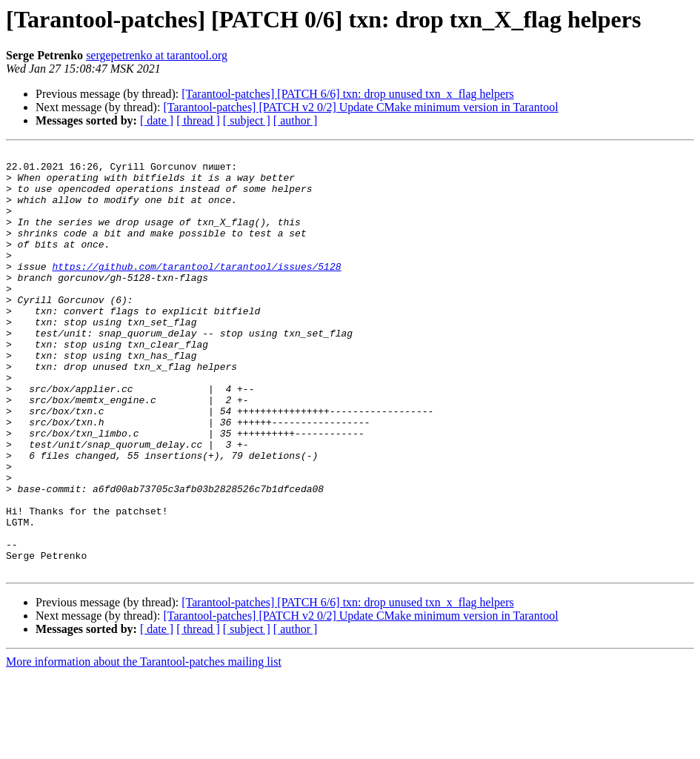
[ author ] (296, 120)
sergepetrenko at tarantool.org (157, 55)
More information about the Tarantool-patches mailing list (144, 746)
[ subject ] (247, 120)
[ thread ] (198, 120)
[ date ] (157, 120)
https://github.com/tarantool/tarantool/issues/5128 (196, 291)
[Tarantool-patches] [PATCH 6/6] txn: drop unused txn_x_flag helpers (347, 94)
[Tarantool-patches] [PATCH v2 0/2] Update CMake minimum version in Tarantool (360, 107)
